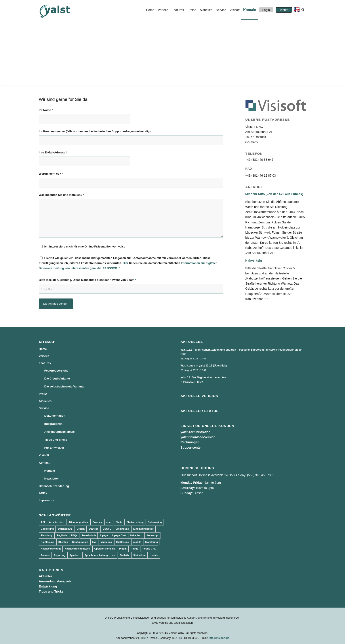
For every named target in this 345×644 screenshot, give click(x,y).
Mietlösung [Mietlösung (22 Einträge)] (123, 542)
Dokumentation (55, 416)
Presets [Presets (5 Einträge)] (45, 555)
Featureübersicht (56, 371)
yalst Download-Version (198, 437)
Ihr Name (46, 110)
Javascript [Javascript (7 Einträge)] (152, 535)
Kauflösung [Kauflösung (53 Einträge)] (48, 542)
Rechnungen (190, 442)
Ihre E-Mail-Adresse (53, 152)
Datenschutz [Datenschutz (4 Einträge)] (65, 529)
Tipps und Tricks (56, 440)
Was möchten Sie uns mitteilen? (62, 195)
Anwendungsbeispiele (60, 432)
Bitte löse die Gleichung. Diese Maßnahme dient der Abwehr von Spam (88, 280)
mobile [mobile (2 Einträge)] (137, 542)
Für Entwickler (54, 448)
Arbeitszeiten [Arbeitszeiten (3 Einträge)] (57, 522)
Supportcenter (191, 448)
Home (43, 349)
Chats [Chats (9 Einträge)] (119, 522)
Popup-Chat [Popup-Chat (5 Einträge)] (149, 549)
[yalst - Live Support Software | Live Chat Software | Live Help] (60, 10)
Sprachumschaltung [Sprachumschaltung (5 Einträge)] (96, 555)
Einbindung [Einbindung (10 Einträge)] (122, 529)
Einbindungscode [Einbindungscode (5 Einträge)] (143, 529)
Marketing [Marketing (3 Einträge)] (106, 542)
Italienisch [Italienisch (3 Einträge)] (136, 535)
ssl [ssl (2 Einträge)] (114, 555)
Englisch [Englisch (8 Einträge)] (62, 535)
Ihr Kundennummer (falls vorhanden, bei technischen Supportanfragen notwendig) (95, 131)
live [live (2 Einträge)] (94, 542)
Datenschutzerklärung (54, 486)
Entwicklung (48, 586)
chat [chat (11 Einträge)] (109, 522)
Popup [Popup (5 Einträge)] (135, 549)
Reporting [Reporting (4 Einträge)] (59, 555)
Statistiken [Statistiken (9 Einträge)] (139, 555)
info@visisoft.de (219, 638)
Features (45, 363)
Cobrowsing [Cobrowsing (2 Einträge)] (155, 522)
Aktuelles (45, 401)
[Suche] (303, 10)
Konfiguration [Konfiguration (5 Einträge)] (80, 542)
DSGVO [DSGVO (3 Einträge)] (107, 529)
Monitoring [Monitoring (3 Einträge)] (152, 542)
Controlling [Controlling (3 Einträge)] (47, 529)
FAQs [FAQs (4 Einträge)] (74, 535)
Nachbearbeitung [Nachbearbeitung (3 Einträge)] (51, 549)
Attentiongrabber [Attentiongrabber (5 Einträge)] (78, 522)
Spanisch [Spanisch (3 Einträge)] (75, 555)
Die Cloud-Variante (57, 379)
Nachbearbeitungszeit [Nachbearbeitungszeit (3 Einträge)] (77, 549)
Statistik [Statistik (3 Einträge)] (124, 555)
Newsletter (52, 479)
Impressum (47, 500)
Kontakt (44, 463)
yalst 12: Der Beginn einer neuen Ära (204, 377)
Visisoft (44, 455)
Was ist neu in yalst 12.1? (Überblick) (204, 366)
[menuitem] (150, 10)
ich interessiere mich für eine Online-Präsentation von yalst (85, 246)
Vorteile (44, 356)
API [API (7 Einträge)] (43, 522)
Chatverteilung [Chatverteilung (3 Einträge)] (135, 522)
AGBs (43, 493)
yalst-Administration (195, 432)
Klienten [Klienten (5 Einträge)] (63, 542)
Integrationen (53, 424)
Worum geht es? (51, 174)
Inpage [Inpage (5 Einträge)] (104, 535)
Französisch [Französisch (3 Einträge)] (89, 535)
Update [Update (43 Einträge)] (154, 555)
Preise (43, 394)
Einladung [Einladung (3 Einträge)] (47, 535)
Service (44, 408)
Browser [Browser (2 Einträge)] (97, 522)
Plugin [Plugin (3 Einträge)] (123, 549)
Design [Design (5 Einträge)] (81, 529)
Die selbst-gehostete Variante (64, 386)
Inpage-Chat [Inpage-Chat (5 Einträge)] (119, 535)
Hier (125, 263)
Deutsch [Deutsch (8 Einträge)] (94, 529)
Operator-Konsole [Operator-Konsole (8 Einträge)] (105, 549)
